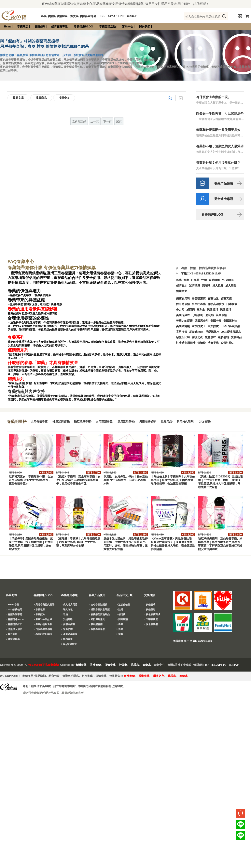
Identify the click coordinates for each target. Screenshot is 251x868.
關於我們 (145, 27)
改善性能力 (228, 343)
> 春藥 (120, 624)
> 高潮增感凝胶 (69, 634)
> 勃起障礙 (67, 619)
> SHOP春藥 (13, 605)
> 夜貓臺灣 (150, 605)
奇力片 (180, 310)
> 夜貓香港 (150, 610)
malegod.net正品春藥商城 (43, 665)
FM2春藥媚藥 (232, 326)
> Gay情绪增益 (69, 644)
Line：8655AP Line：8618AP (221, 665)
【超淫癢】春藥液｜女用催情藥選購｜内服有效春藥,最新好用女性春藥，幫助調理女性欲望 (78, 542)
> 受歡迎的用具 (97, 619)
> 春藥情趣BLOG (15, 619)
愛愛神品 (236, 337)
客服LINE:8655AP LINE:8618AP (201, 274)
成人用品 (231, 286)
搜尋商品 (41, 98)
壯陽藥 (195, 280)
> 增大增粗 (67, 610)
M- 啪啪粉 (228, 280)
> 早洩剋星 (12, 634)
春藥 (179, 280)
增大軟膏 (218, 286)
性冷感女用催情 (186, 343)
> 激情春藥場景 (97, 629)
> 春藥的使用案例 (43, 634)
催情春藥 (110, 665)
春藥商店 (23, 27)
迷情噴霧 (195, 286)
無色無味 (210, 337)
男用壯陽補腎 (147, 422)
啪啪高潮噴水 (216, 304)
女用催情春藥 (39, 422)
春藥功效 (213, 299)
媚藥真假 (226, 299)
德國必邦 (212, 310)
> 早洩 (64, 614)
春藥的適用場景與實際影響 (33, 309)
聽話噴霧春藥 (82, 422)
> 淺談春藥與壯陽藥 (99, 610)
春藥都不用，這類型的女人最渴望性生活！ (220, 146)
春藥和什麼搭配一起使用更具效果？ (218, 130)
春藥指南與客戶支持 (26, 392)
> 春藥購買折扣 (14, 624)
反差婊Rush (196, 332)
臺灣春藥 (81, 665)
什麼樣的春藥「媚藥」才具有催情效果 (43, 363)
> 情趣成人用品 (14, 629)
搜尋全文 (64, 98)
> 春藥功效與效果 (43, 619)
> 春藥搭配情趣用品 (99, 614)
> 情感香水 (67, 639)
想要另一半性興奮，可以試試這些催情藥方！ (220, 114)
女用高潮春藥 (104, 422)
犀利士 (201, 310)
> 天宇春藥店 (151, 619)
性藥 (204, 280)
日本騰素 (232, 304)
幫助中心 (128, 27)
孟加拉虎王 (215, 326)
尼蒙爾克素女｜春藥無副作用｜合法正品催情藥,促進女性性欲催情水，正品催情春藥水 (31, 480)
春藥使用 (40, 27)
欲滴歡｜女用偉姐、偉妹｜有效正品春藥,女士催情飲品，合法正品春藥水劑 (126, 480)
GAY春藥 (204, 422)
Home (7, 27)
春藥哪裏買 (199, 299)
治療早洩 (213, 343)
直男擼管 (182, 332)
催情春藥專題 (59, 27)
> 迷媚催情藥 (123, 605)
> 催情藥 (121, 614)
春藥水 (147, 665)
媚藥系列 (16, 379)
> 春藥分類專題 (14, 614)
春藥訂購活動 (107, 27)
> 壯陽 (120, 610)
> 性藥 (120, 629)
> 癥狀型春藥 (96, 624)
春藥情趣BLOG (83, 27)
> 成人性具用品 (69, 605)
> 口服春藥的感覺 (43, 629)
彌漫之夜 (197, 337)
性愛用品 (166, 422)
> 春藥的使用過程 (43, 624)
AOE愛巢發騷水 (231, 332)
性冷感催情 (183, 304)
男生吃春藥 (199, 304)
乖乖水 (135, 665)
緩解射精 (223, 337)
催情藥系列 (18, 350)
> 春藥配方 (39, 614)
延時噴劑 (214, 280)
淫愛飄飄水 (212, 332)
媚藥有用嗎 (183, 299)
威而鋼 (190, 310)
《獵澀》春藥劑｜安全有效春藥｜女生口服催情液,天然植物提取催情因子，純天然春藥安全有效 (78, 480)
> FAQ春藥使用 (14, 610)
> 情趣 (120, 634)
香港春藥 (95, 665)
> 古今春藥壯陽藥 (98, 605)
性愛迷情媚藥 (61, 422)
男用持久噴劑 (185, 422)
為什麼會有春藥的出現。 (214, 97)
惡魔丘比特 (183, 337)
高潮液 (206, 286)
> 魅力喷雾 (67, 629)
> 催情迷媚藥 (13, 639)
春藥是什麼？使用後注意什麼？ (218, 163)
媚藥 (186, 280)
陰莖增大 (182, 291)
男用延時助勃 (126, 422)
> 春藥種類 (39, 610)
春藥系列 (16, 337)
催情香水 (182, 286)
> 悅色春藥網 (151, 624)
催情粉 (202, 343)
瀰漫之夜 (159, 676)
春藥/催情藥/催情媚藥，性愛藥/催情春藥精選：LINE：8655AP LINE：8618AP (89, 16)
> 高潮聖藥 (122, 619)
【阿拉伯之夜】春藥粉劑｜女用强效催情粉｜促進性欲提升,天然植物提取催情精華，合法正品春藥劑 (173, 480)
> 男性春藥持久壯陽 (44, 605)
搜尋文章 (18, 98)
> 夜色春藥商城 (152, 614)
